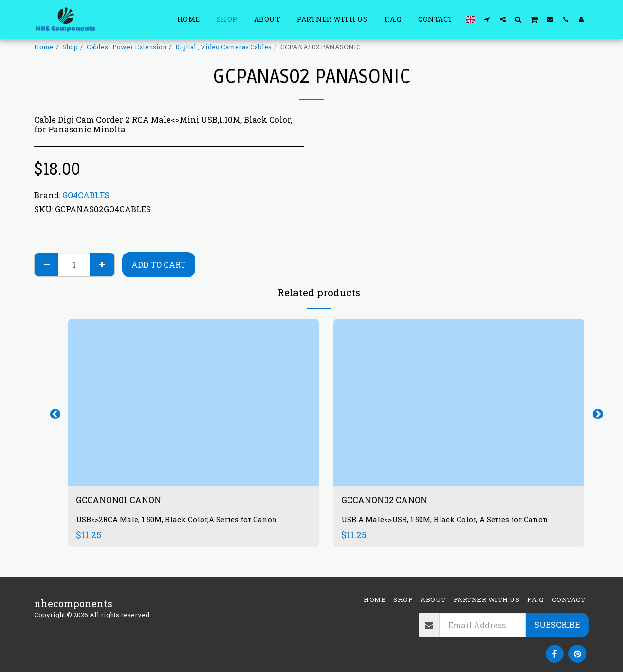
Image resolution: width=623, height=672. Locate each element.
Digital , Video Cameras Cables (223, 47)
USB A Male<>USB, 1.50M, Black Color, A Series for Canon (449, 520)
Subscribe (557, 625)
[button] (487, 19)
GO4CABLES (86, 195)
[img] (193, 402)
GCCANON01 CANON (124, 501)
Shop (70, 47)
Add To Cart (159, 264)
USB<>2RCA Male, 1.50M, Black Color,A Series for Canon (182, 520)
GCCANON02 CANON (390, 501)
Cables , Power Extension (127, 47)
